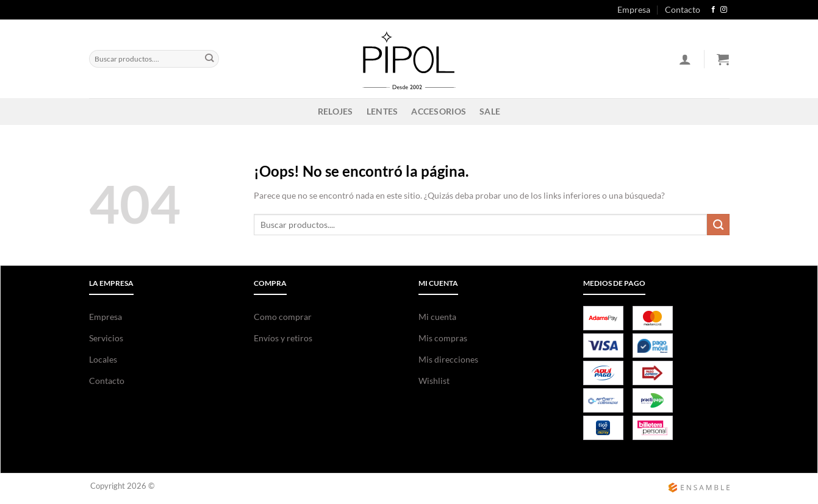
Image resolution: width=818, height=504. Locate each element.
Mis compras (443, 338)
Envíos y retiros (283, 338)
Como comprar (283, 317)
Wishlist (434, 381)
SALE (490, 111)
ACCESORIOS (439, 111)
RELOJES (335, 111)
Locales (103, 359)
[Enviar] (210, 59)
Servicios (106, 338)
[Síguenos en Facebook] (713, 10)
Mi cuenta (437, 317)
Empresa (634, 9)
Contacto (683, 9)
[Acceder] (685, 59)
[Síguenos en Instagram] (724, 10)
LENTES (382, 111)
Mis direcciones (448, 359)
